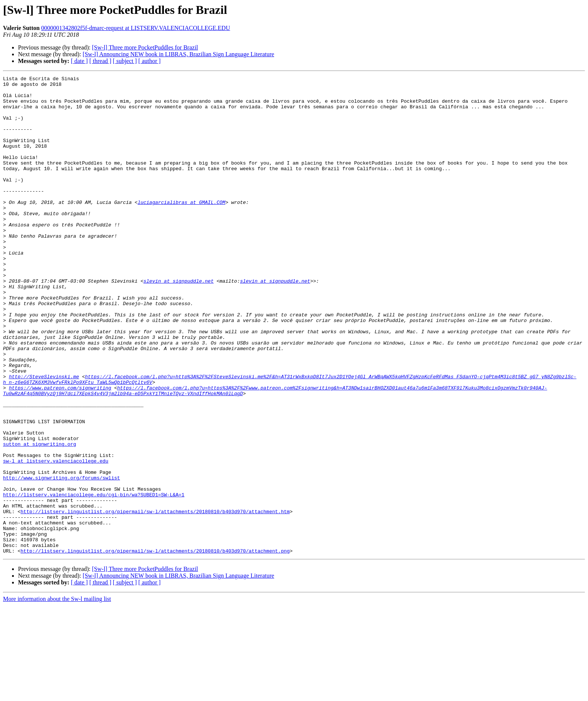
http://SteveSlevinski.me (44, 437)
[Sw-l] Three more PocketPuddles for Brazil (145, 47)
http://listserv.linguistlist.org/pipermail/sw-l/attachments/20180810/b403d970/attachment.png (155, 646)
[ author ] (150, 61)
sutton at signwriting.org (40, 518)
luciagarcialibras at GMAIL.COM (181, 228)
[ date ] (79, 61)
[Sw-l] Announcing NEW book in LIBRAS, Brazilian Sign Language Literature (178, 54)
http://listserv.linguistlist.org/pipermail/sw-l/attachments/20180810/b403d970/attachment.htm (155, 599)
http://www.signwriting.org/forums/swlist (61, 559)
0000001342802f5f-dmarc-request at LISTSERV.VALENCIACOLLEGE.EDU (136, 28)
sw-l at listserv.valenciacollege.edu (56, 538)
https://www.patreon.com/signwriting (60, 451)
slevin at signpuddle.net (178, 322)
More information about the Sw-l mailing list (57, 694)
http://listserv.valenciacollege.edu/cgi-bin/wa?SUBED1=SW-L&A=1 (94, 579)
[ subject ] (125, 61)
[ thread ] (100, 61)
